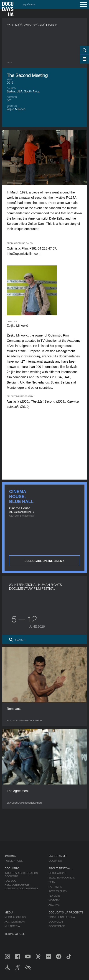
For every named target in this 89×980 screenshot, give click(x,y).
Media (9, 913)
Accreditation (15, 922)
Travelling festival (62, 917)
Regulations (57, 873)
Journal (11, 856)
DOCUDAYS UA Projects (66, 913)
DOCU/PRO (55, 861)
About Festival (60, 869)
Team (52, 882)
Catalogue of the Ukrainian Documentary (21, 887)
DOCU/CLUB (56, 922)
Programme (58, 856)
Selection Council (62, 878)
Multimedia (12, 926)
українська (29, 4)
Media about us (15, 917)
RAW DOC (11, 881)
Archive (54, 905)
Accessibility (58, 891)
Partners (55, 887)
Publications (14, 861)
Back (10, 62)
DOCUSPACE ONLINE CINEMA (44, 561)
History (54, 900)
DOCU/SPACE (57, 926)
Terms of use (15, 934)
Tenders (55, 896)
